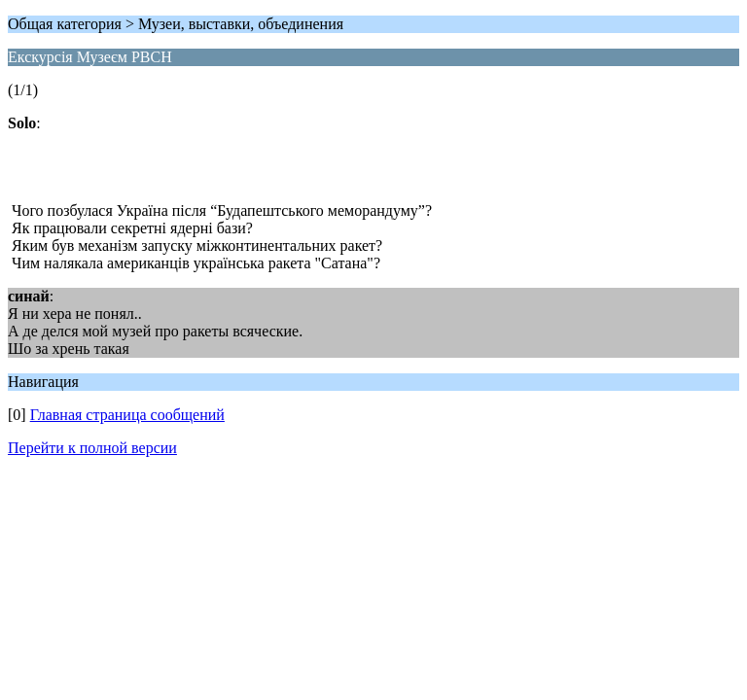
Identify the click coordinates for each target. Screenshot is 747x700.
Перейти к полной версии (92, 448)
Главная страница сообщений (127, 415)
